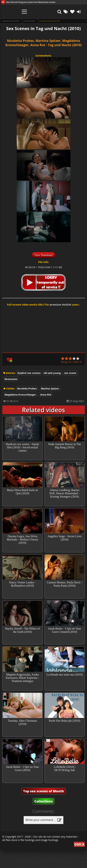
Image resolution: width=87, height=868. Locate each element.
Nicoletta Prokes (27, 389)
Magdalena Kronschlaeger (20, 395)
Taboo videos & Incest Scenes (11, 21)
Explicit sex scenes (30, 21)
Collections (43, 819)
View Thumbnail (43, 255)
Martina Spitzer (50, 389)
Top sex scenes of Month (43, 809)
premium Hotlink (60, 305)
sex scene (70, 373)
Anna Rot (46, 395)
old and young (52, 373)
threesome (11, 379)
